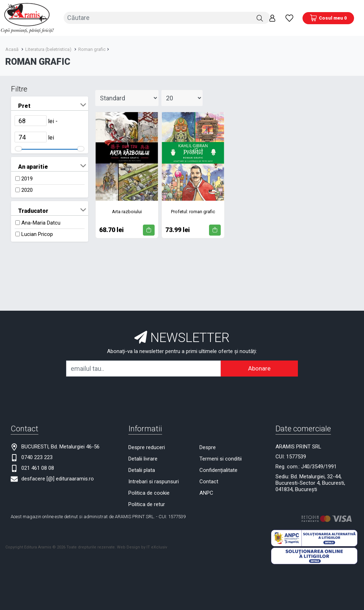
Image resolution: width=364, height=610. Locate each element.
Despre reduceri (147, 446)
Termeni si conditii (221, 458)
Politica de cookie (149, 492)
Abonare (259, 367)
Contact (209, 480)
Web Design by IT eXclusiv (142, 546)
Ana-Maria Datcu (41, 222)
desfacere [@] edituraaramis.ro (58, 478)
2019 (27, 178)
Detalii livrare (143, 458)
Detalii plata (142, 469)
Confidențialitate (218, 469)
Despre (208, 446)
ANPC (206, 492)
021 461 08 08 (38, 467)
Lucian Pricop (37, 233)
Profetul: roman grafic (193, 210)
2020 (27, 189)
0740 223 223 (37, 456)
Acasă (12, 48)
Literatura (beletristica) (48, 48)
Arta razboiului (127, 210)
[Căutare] (260, 17)
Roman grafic (92, 48)
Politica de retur (147, 503)
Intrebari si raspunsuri (154, 480)
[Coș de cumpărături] (328, 17)
